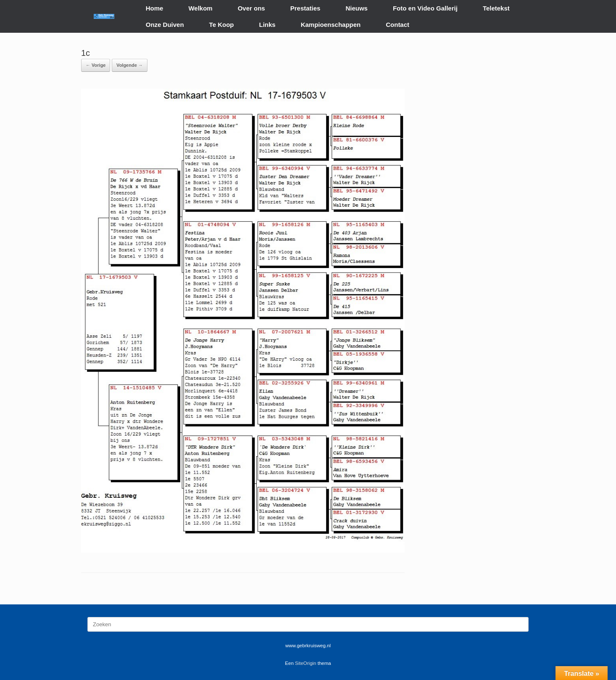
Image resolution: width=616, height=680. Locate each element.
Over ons (251, 8)
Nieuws (357, 8)
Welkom (200, 8)
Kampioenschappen (331, 25)
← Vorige (96, 65)
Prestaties (305, 8)
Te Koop (222, 25)
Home (155, 8)
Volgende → (130, 65)
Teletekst (496, 8)
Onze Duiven (165, 25)
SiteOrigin (306, 663)
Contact (398, 25)
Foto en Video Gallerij (425, 8)
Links (267, 25)
